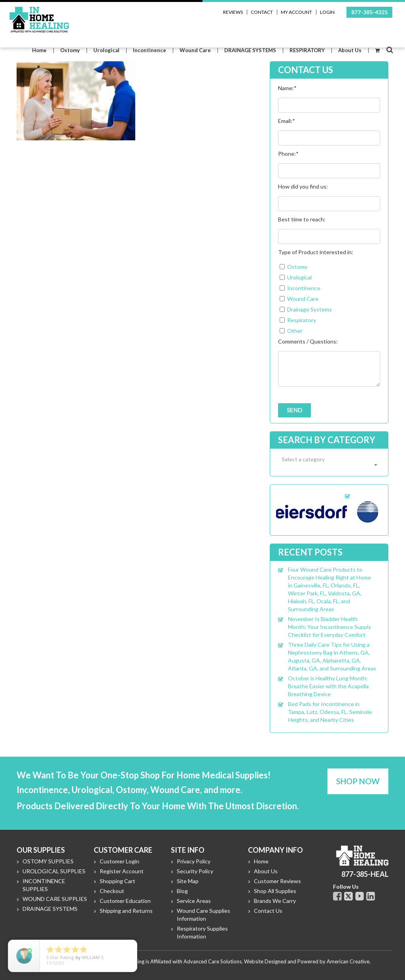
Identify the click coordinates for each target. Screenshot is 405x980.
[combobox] (329, 465)
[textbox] (329, 459)
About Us (266, 871)
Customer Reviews (277, 881)
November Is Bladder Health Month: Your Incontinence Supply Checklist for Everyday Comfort (329, 627)
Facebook (337, 896)
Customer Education (125, 901)
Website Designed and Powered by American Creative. (307, 961)
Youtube (360, 896)
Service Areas (194, 901)
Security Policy (195, 871)
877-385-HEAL (365, 874)
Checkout (112, 891)
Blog (182, 891)
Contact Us (268, 911)
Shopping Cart (117, 881)
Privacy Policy (194, 861)
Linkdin (371, 896)
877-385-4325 (369, 12)
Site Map (188, 881)
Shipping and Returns (126, 911)
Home (261, 861)
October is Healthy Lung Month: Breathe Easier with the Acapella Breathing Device (328, 686)
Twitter (348, 896)
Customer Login (119, 861)
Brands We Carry (275, 901)
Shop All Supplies (275, 891)
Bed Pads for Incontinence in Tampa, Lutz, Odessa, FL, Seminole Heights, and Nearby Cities (330, 712)
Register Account (122, 871)
